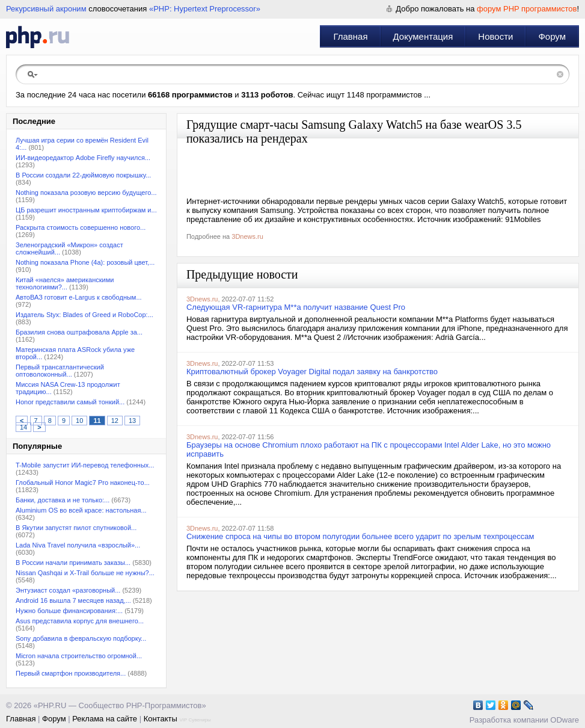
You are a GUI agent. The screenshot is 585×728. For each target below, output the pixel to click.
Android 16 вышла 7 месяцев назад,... (73, 600)
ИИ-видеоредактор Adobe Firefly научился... (83, 158)
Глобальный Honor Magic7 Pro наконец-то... (83, 483)
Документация (423, 36)
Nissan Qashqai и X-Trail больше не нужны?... (85, 573)
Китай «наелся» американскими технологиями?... (65, 283)
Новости (495, 36)
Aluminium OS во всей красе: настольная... (81, 510)
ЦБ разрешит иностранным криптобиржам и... (86, 210)
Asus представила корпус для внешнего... (80, 621)
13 (132, 421)
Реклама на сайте (105, 719)
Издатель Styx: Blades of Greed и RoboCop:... (84, 315)
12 (115, 421)
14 (23, 427)
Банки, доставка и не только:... (63, 500)
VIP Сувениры (195, 720)
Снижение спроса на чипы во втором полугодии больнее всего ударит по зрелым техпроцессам (360, 536)
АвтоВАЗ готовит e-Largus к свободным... (79, 297)
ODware (565, 720)
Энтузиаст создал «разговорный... (68, 590)
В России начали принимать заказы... (73, 563)
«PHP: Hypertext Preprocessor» (205, 9)
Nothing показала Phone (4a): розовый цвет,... (85, 262)
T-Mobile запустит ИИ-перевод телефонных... (85, 465)
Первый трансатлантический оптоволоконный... (60, 371)
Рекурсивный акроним (46, 9)
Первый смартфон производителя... (71, 673)
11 (97, 421)
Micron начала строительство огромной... (79, 656)
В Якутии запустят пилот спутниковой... (76, 528)
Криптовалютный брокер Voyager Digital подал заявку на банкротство (312, 372)
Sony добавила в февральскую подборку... (81, 638)
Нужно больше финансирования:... (69, 611)
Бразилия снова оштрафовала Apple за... (79, 332)
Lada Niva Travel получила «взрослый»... (78, 545)
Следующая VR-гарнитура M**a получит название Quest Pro (296, 307)
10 (79, 421)
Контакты (161, 719)
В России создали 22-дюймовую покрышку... (83, 175)
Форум (552, 36)
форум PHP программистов (527, 9)
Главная (350, 36)
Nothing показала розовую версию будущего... (86, 193)
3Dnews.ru (247, 236)
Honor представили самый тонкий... (70, 402)
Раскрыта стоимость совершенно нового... (81, 227)
